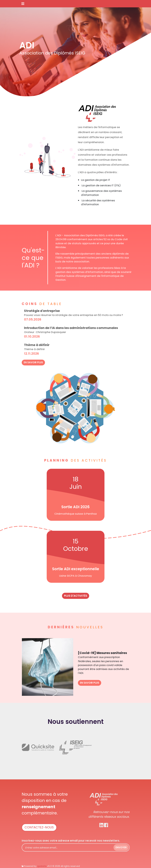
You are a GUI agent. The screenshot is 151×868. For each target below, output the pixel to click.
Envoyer (121, 847)
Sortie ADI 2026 (75, 507)
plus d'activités (76, 596)
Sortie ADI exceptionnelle (76, 569)
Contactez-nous (39, 827)
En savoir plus (33, 362)
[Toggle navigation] (23, 4)
